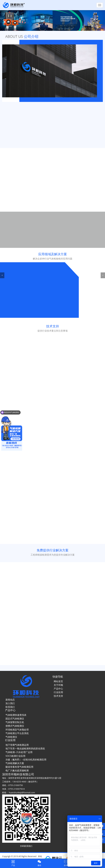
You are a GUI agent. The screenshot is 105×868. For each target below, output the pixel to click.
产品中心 (58, 689)
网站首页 (58, 681)
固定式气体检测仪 (15, 719)
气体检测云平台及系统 (17, 733)
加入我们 (10, 703)
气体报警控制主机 (15, 722)
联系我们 (10, 707)
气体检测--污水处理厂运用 (19, 752)
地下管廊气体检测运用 (17, 745)
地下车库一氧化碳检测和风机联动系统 (25, 749)
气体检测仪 (11, 737)
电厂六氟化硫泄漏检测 (17, 770)
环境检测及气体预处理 (17, 730)
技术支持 (58, 696)
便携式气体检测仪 (15, 726)
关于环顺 (58, 685)
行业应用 (58, 692)
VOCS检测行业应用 (15, 756)
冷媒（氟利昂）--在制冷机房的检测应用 (26, 760)
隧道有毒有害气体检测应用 (19, 767)
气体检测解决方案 (15, 763)
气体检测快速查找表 (16, 715)
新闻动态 (10, 700)
